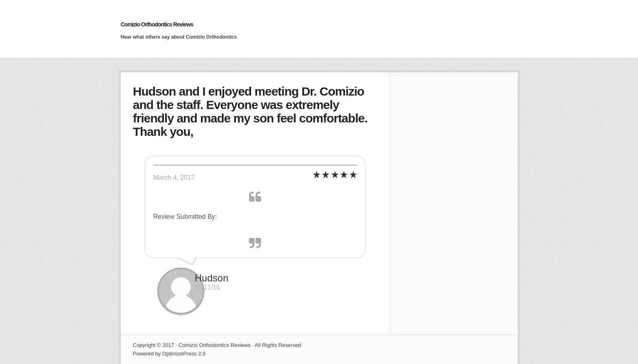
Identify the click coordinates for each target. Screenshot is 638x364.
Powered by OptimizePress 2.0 (169, 354)
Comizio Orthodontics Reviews (157, 24)
